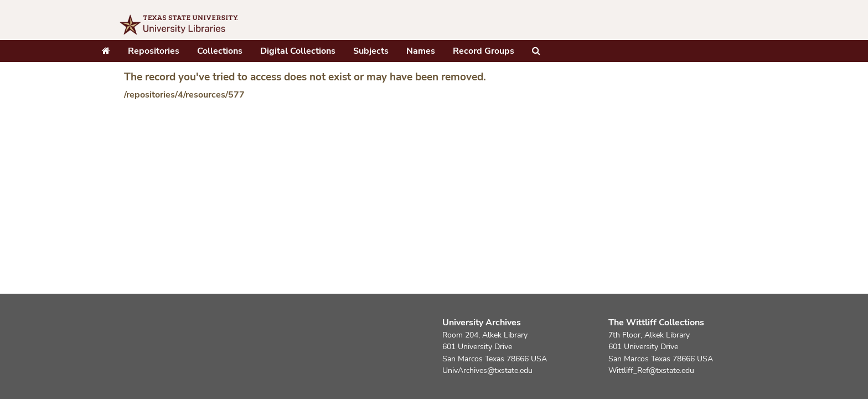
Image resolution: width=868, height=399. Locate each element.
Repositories (154, 51)
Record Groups (484, 51)
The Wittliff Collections (656, 323)
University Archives (482, 323)
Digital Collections (298, 51)
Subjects (371, 51)
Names (421, 51)
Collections (220, 51)
